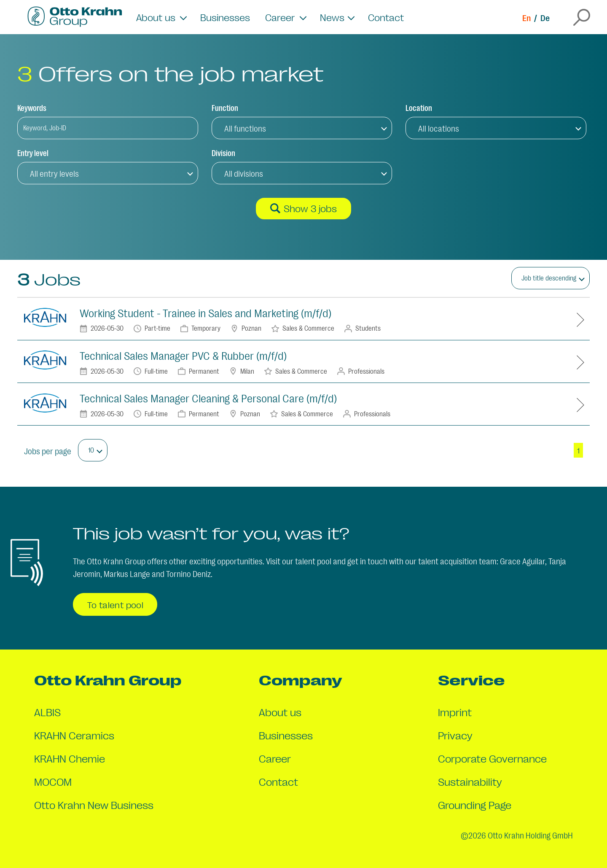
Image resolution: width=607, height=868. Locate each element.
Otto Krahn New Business (94, 805)
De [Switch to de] (545, 17)
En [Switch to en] (526, 17)
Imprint (455, 712)
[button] (302, 128)
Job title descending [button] (549, 278)
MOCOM (53, 781)
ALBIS (47, 712)
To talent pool (115, 604)
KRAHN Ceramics (74, 735)
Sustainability (470, 781)
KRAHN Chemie (70, 758)
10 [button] (91, 450)
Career (275, 758)
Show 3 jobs (303, 208)
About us (280, 712)
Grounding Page (475, 805)
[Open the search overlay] (582, 17)
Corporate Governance (492, 758)
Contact (386, 17)
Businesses (225, 17)
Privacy (455, 735)
